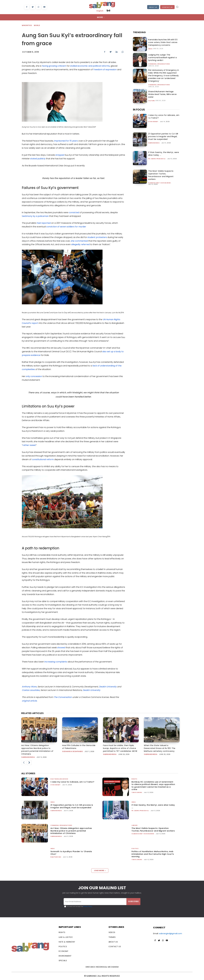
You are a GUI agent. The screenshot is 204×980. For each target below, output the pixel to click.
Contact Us (167, 7)
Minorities (27, 26)
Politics (135, 849)
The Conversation (63, 697)
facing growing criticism (54, 66)
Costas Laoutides (31, 690)
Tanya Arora (137, 792)
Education (108, 741)
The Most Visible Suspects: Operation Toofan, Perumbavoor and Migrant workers (161, 175)
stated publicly (38, 159)
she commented (79, 241)
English (100, 11)
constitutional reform (43, 459)
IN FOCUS (139, 110)
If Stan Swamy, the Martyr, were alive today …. (153, 806)
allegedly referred (80, 244)
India (150, 49)
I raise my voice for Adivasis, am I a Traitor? (72, 782)
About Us (153, 7)
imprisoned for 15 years (66, 141)
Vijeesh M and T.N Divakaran (159, 183)
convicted (74, 212)
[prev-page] (24, 763)
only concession (34, 376)
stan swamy (153, 122)
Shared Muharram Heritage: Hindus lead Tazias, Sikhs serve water (162, 94)
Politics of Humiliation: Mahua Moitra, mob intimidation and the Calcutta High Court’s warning (153, 854)
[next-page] (29, 763)
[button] (177, 7)
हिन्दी (108, 11)
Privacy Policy (88, 906)
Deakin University (108, 687)
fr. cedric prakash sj (157, 159)
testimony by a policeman (35, 216)
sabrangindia (154, 143)
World (37, 26)
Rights (134, 779)
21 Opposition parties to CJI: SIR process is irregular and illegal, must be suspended (163, 136)
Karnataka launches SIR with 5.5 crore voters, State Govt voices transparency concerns (162, 42)
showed (61, 648)
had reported (44, 223)
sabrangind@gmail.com (170, 933)
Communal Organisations (159, 64)
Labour (136, 182)
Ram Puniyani (56, 857)
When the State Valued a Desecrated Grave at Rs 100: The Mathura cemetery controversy (160, 748)
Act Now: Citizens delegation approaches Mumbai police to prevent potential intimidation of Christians (71, 831)
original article (29, 701)
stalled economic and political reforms (90, 66)
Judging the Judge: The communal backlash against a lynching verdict (162, 58)
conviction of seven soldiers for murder (66, 227)
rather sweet (29, 445)
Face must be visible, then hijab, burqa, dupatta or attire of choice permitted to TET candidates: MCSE (120, 748)
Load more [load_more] (100, 870)
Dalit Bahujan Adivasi (139, 126)
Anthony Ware (29, 687)
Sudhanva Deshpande (72, 751)
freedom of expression (105, 70)
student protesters (97, 237)
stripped (60, 155)
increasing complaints (56, 662)
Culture (151, 101)
